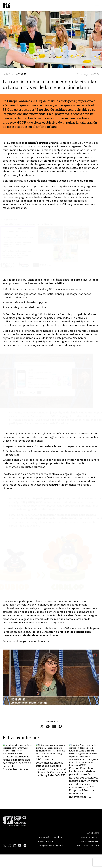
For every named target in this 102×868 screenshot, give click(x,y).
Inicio (6, 74)
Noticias (21, 74)
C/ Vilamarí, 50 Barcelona (50, 837)
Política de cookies (89, 837)
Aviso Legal (93, 833)
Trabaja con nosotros (87, 846)
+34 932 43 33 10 (46, 841)
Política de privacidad (87, 841)
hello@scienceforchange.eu (51, 846)
